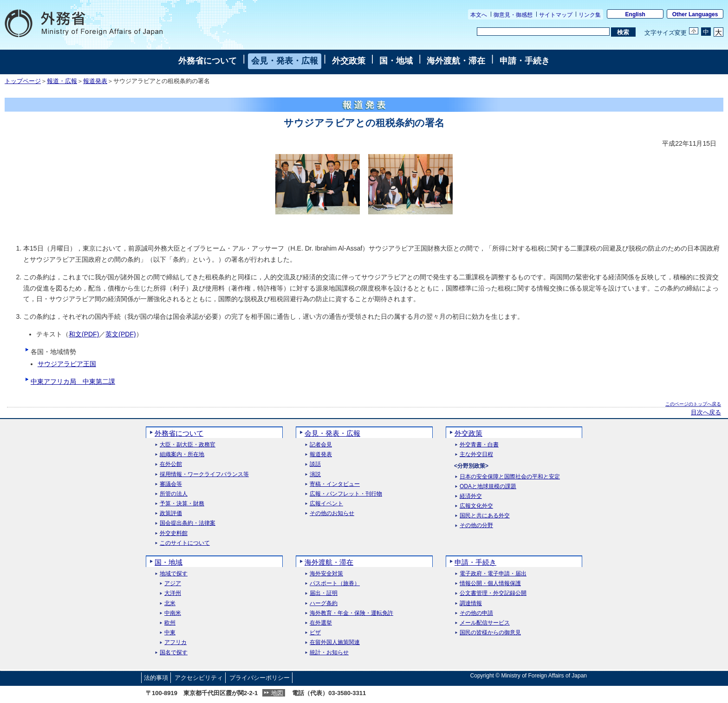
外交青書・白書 (479, 445)
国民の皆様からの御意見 (490, 633)
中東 (170, 633)
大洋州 (173, 593)
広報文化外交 (476, 506)
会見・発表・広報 (285, 61)
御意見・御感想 (513, 15)
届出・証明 (324, 593)
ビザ (315, 633)
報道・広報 (62, 81)
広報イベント (326, 504)
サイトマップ (556, 15)
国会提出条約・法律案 (188, 523)
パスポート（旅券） (335, 584)
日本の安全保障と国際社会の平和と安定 (510, 477)
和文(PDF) (84, 334)
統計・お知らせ (329, 653)
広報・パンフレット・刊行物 (346, 494)
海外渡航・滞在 (456, 61)
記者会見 (321, 445)
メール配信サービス (485, 623)
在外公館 (171, 464)
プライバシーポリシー (260, 678)
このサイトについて (185, 543)
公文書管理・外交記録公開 (493, 593)
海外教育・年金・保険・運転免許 (351, 613)
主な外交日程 (476, 455)
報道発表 (95, 81)
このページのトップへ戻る (693, 404)
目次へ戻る (706, 413)
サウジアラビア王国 (67, 364)
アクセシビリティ (199, 678)
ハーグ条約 (324, 603)
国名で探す (174, 653)
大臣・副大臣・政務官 (188, 445)
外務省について (208, 61)
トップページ (23, 81)
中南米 (173, 613)
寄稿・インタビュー (335, 484)
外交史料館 (174, 533)
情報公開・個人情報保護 (490, 584)
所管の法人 (174, 494)
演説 (315, 474)
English (635, 14)
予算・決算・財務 (182, 504)
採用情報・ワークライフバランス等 (204, 474)
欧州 (170, 623)
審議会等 (171, 484)
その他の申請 (476, 613)
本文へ (479, 15)
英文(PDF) (120, 334)
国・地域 (396, 61)
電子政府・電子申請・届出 (493, 574)
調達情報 (471, 603)
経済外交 (471, 496)
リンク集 (590, 15)
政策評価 (171, 513)
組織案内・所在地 (182, 455)
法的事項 (156, 678)
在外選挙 (321, 623)
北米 (170, 603)
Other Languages (695, 14)
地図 (277, 693)
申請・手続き (525, 61)
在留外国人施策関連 (335, 642)
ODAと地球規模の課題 (488, 487)
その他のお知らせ (332, 513)
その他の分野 (476, 526)
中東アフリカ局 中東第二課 (73, 381)
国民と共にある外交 (485, 516)
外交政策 (349, 61)
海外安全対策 (326, 574)
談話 (315, 464)
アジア (173, 584)
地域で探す (174, 574)
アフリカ (175, 642)
